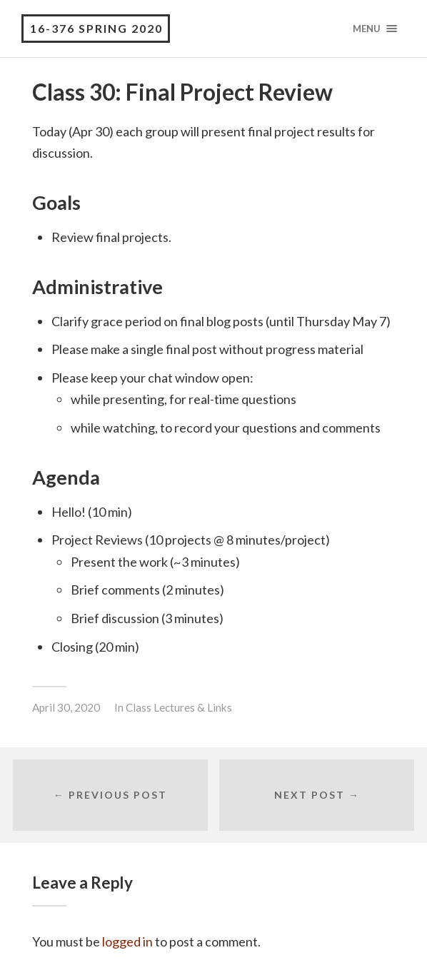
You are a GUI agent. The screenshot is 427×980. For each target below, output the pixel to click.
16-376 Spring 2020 (96, 28)
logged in (127, 941)
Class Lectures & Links (179, 707)
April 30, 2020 (66, 707)
